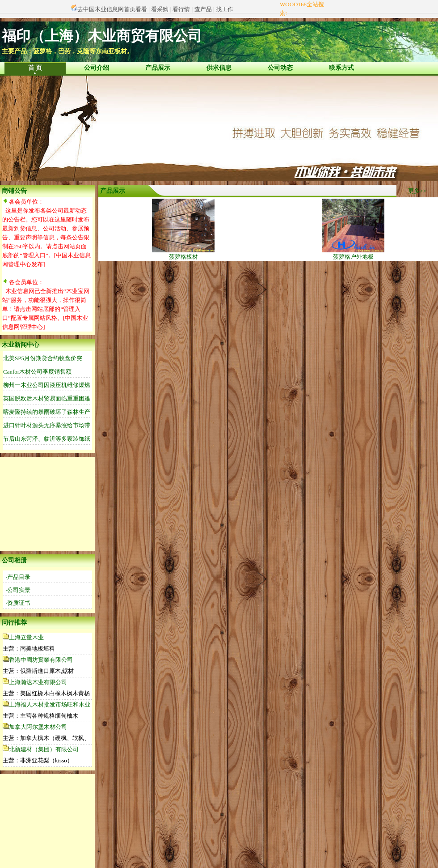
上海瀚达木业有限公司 (38, 682)
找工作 (225, 9)
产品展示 (158, 68)
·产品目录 (18, 577)
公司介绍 (97, 68)
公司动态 (280, 68)
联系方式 (341, 68)
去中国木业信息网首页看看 (112, 9)
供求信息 (219, 68)
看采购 (160, 9)
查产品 (203, 9)
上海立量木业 (26, 637)
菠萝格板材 (183, 253)
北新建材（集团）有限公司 (44, 749)
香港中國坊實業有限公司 (41, 660)
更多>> (417, 191)
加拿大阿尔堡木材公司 (38, 727)
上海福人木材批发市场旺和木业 (50, 704)
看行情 (181, 9)
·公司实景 (18, 590)
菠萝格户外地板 (353, 253)
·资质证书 (18, 603)
